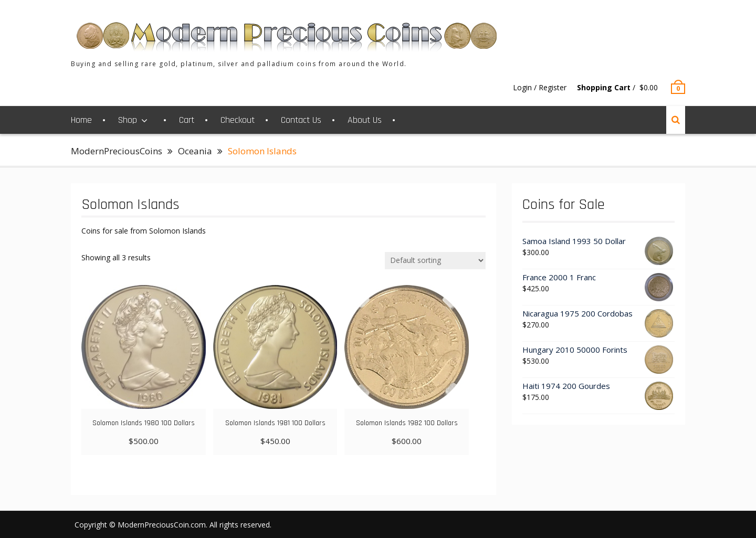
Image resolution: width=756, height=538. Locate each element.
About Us (365, 120)
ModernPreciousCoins (117, 151)
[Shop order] (435, 261)
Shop (128, 120)
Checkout (238, 120)
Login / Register (540, 87)
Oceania (195, 151)
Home (81, 120)
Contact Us (301, 120)
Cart (187, 120)
